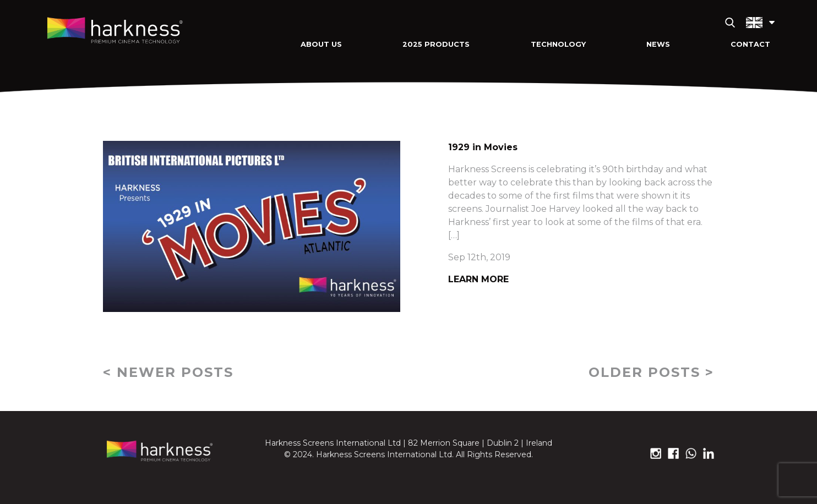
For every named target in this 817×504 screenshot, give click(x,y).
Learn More (478, 279)
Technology (558, 44)
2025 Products (436, 44)
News (658, 44)
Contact (750, 44)
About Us (321, 44)
